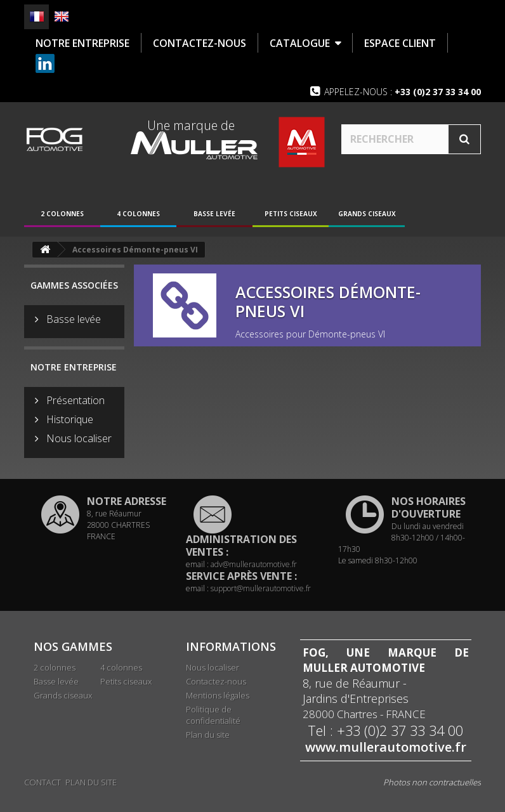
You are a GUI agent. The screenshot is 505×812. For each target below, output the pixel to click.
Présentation (74, 402)
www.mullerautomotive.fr (386, 750)
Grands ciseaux (367, 216)
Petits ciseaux (291, 216)
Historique (69, 421)
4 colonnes (138, 216)
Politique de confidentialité (213, 717)
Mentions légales (218, 698)
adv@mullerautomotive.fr (254, 567)
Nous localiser (78, 440)
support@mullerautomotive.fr (261, 591)
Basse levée (214, 216)
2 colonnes (62, 216)
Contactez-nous (216, 684)
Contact (43, 782)
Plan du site (208, 737)
